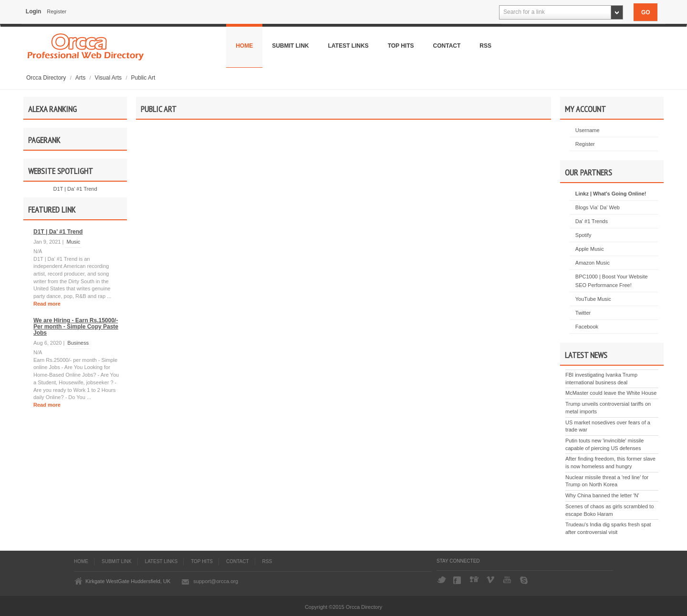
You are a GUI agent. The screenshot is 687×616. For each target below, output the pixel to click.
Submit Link (290, 46)
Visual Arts (109, 78)
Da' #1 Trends (592, 221)
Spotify (583, 235)
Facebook (587, 327)
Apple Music (590, 249)
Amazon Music (593, 263)
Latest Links (349, 46)
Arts (81, 78)
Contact (447, 46)
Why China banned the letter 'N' (602, 495)
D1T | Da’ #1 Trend (75, 189)
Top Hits (401, 46)
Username (588, 130)
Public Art (143, 78)
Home (244, 46)
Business (78, 343)
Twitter (583, 313)
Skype (525, 580)
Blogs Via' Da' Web (598, 207)
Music (73, 242)
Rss (485, 46)
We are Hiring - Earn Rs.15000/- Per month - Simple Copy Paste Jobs (76, 327)
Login (34, 11)
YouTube (508, 580)
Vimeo (491, 580)
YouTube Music (593, 299)
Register (57, 11)
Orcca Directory (47, 78)
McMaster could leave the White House (611, 393)
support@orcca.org (216, 581)
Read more (47, 304)
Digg (475, 580)
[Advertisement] (343, 229)
